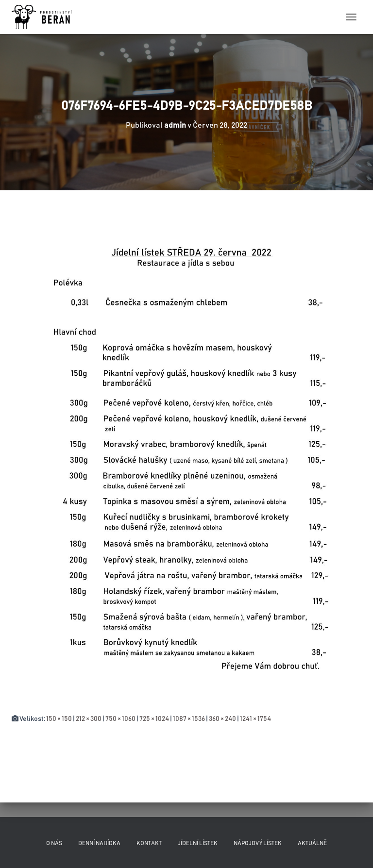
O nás (54, 843)
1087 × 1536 (189, 719)
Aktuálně (312, 843)
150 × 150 (59, 719)
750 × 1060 (120, 719)
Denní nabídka (99, 843)
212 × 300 (89, 719)
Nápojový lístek (258, 843)
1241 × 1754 (255, 719)
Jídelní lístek (198, 843)
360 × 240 (222, 719)
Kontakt (149, 843)
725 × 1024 (154, 719)
